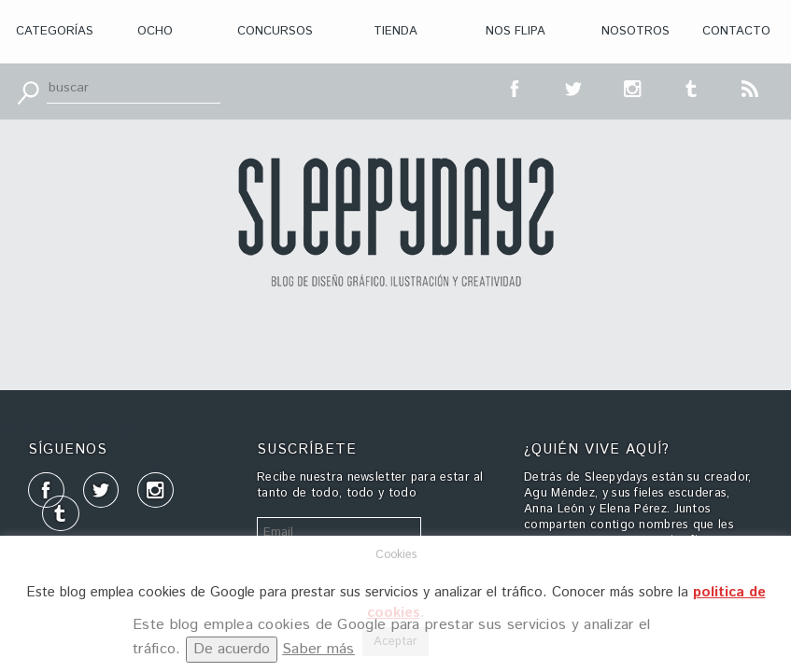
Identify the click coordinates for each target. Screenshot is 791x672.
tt (574, 87)
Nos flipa (516, 31)
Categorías (55, 31)
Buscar (28, 91)
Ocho (155, 31)
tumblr (692, 87)
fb (516, 87)
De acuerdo (232, 649)
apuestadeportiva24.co (66, 431)
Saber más (318, 649)
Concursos (275, 31)
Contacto (736, 31)
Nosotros (636, 31)
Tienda (395, 31)
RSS (751, 87)
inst (633, 87)
